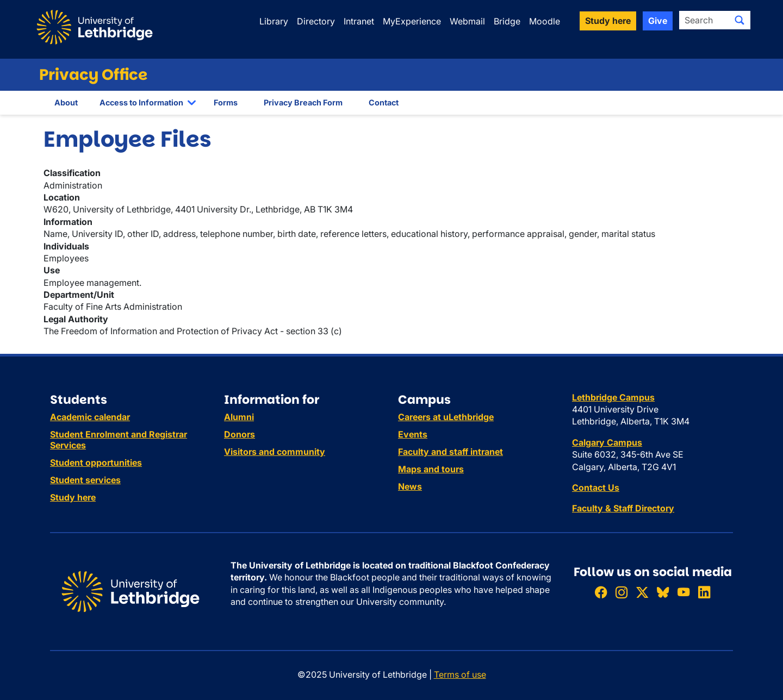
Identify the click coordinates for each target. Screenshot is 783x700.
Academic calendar (90, 417)
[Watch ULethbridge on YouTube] (683, 592)
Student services (85, 480)
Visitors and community (275, 452)
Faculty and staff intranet (450, 452)
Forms (226, 102)
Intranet (359, 21)
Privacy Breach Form (303, 102)
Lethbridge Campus (613, 397)
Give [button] (658, 21)
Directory (316, 21)
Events (413, 434)
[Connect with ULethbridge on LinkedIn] (704, 592)
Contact (384, 102)
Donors (240, 434)
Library (274, 21)
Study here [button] (608, 21)
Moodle (545, 21)
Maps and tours (431, 469)
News (410, 486)
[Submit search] (739, 20)
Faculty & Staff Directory (623, 508)
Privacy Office (93, 75)
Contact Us (596, 487)
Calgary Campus (607, 442)
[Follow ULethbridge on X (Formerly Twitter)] (642, 592)
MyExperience (412, 21)
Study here (73, 497)
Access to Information (141, 102)
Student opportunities (96, 462)
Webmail (467, 21)
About (66, 102)
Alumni (239, 417)
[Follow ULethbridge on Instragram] (622, 592)
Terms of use (460, 674)
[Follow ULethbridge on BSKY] (663, 592)
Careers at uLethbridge (446, 417)
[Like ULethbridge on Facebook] (601, 592)
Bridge (507, 21)
